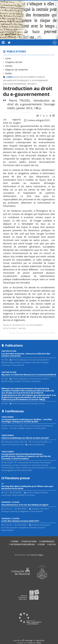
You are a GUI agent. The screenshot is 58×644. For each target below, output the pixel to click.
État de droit (11, 328)
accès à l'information (14, 325)
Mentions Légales (37, 555)
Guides (9, 73)
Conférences (47, 541)
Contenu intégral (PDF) (38, 120)
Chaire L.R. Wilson (35, 643)
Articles (9, 66)
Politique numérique (15, 84)
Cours (42, 544)
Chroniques (24, 35)
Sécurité (32, 84)
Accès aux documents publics (29, 77)
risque (23, 328)
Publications (16, 51)
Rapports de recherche (17, 70)
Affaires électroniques (16, 80)
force (29, 640)
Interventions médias (23, 544)
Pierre (15, 541)
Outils (52, 544)
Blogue (38, 35)
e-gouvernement (39, 80)
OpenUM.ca (40, 640)
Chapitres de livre (14, 62)
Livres (8, 58)
